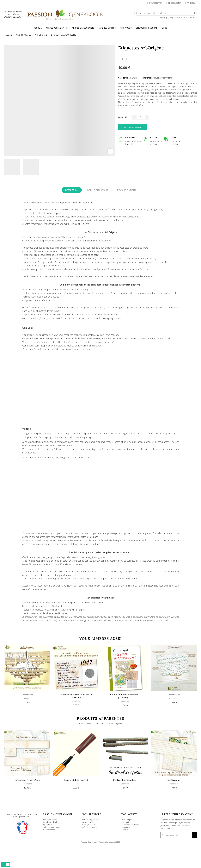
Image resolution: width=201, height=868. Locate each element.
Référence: (147, 78)
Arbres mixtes (174, 784)
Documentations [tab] (126, 190)
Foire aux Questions (91, 820)
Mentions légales (50, 820)
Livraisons (126, 827)
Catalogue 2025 (89, 825)
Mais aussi (76, 701)
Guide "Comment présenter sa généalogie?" (125, 696)
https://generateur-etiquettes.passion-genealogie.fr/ (88, 342)
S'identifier (126, 822)
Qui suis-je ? (48, 825)
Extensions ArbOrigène (27, 780)
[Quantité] (141, 117)
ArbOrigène (134, 78)
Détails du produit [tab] (98, 190)
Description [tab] (72, 190)
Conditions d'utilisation (53, 822)
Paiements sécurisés (130, 825)
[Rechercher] (166, 13)
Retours (125, 830)
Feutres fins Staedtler (125, 780)
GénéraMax (174, 694)
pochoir (57, 586)
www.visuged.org (83, 437)
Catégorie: (123, 78)
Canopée (76, 784)
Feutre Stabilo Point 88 (76, 780)
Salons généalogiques (52, 827)
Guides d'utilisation (90, 822)
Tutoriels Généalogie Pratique (85, 544)
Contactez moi (49, 830)
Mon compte (127, 820)
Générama (27, 694)
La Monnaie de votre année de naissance (76, 696)
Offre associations (90, 827)
